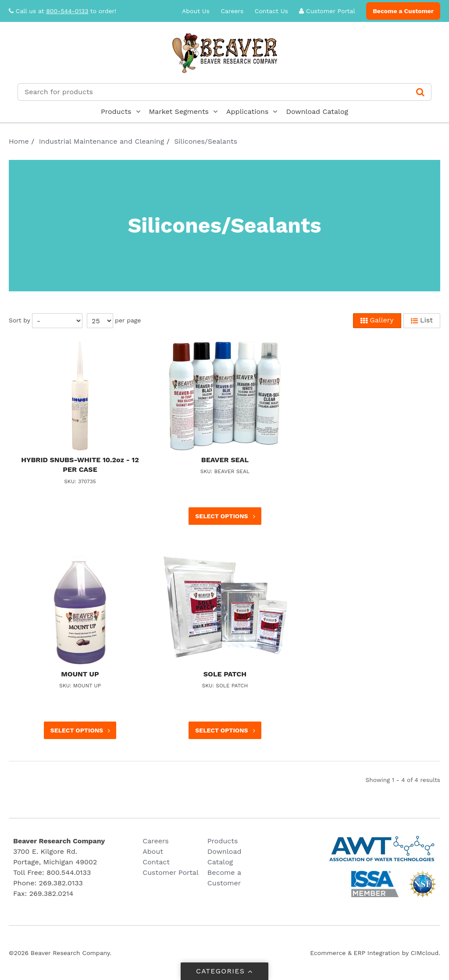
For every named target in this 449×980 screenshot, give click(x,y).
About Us (196, 11)
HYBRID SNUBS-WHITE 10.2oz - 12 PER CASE (80, 465)
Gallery (377, 320)
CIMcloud (425, 953)
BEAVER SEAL (225, 460)
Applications (247, 111)
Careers (232, 11)
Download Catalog (317, 111)
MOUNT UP (80, 674)
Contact (156, 862)
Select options (226, 516)
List (422, 320)
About (153, 851)
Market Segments (179, 111)
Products (116, 111)
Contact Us (271, 11)
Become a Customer (403, 11)
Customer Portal (327, 11)
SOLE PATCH (225, 674)
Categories (225, 971)
